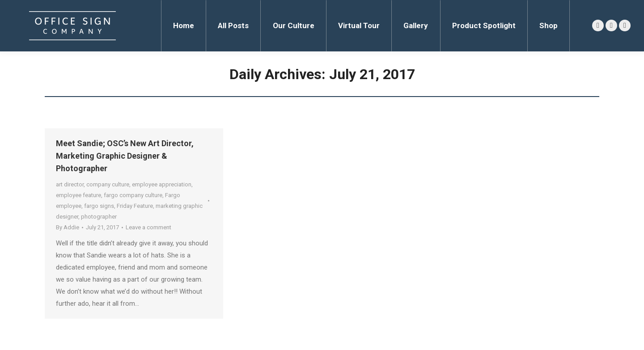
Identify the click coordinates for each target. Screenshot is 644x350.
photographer (99, 217)
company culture (108, 184)
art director (70, 184)
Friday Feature (135, 206)
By (68, 227)
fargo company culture (133, 195)
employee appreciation (162, 184)
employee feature (78, 195)
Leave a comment (148, 227)
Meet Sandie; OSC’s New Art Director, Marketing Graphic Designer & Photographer (125, 156)
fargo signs (99, 206)
